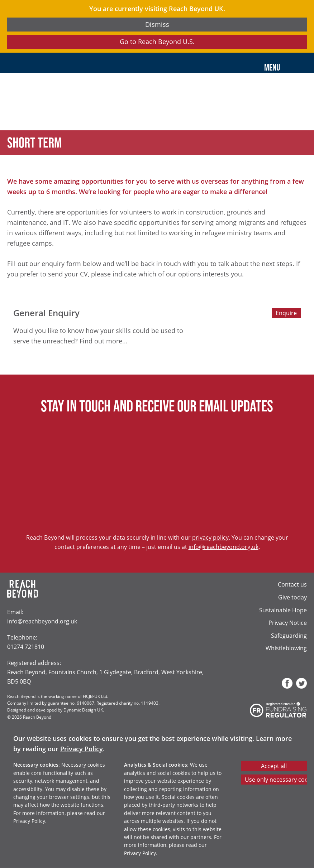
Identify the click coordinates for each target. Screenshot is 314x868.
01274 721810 (26, 647)
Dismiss (157, 24)
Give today (292, 597)
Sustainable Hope (283, 610)
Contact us (292, 584)
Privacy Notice (288, 623)
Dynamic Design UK (83, 710)
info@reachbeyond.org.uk (223, 547)
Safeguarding (289, 635)
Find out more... (104, 341)
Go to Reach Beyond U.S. (157, 42)
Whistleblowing (286, 648)
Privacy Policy (82, 749)
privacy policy (210, 537)
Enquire (286, 313)
